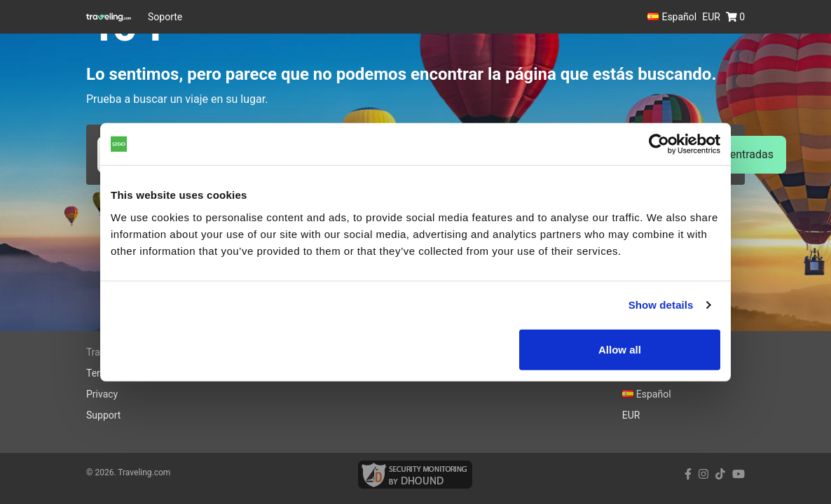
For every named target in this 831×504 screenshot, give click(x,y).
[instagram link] (703, 474)
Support (103, 415)
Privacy (102, 394)
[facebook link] (688, 474)
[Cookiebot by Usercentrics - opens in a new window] (659, 144)
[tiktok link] (720, 474)
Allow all (620, 349)
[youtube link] (739, 474)
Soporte (165, 17)
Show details (661, 305)
